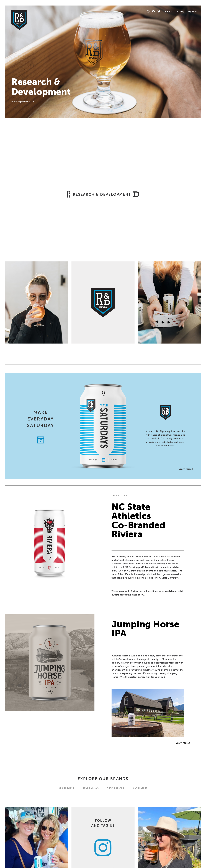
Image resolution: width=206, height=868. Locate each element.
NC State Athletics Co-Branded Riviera (138, 520)
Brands (168, 11)
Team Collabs (116, 788)
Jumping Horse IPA (145, 629)
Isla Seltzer (140, 788)
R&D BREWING (66, 788)
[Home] (19, 20)
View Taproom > (20, 102)
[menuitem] (168, 12)
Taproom (192, 11)
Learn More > (186, 469)
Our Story (180, 11)
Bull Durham (91, 788)
